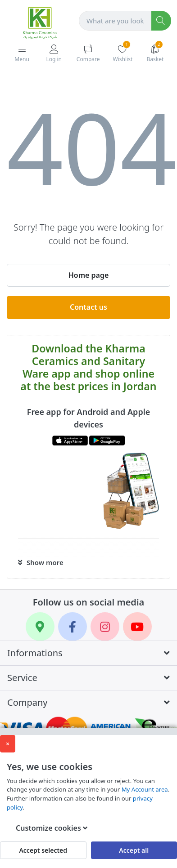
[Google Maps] (40, 627)
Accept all (134, 850)
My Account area (145, 789)
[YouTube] (137, 627)
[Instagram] (105, 627)
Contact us (88, 307)
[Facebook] (73, 627)
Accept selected (43, 850)
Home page (89, 275)
